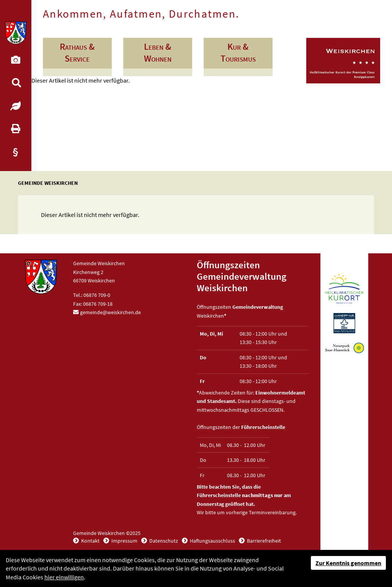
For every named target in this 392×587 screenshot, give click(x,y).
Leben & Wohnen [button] (158, 52)
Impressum (124, 541)
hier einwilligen (64, 577)
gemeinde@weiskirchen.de (110, 312)
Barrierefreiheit (263, 541)
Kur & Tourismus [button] (238, 52)
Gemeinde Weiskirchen (48, 183)
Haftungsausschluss (212, 541)
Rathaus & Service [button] (77, 52)
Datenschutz (163, 541)
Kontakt (90, 541)
